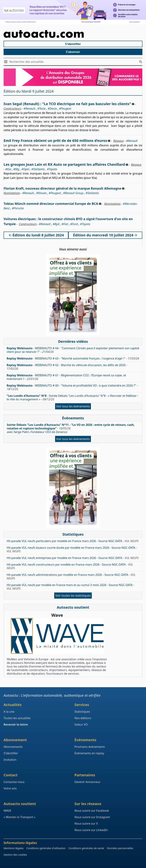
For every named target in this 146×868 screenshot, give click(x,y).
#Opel (25, 169)
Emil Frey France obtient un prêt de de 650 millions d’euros (55, 141)
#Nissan (41, 193)
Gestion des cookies (15, 855)
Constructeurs (12, 109)
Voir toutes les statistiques (73, 596)
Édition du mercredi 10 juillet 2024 (105, 235)
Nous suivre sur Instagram (92, 817)
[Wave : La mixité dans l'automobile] (57, 636)
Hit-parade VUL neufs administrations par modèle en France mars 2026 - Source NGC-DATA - (71, 577)
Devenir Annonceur (87, 782)
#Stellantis (38, 169)
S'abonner (73, 52)
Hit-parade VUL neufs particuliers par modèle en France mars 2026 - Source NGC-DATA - (73, 541)
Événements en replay (89, 753)
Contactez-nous (14, 782)
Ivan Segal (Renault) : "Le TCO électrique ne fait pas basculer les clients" (67, 104)
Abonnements (13, 747)
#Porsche (18, 208)
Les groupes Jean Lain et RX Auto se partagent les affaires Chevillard (64, 164)
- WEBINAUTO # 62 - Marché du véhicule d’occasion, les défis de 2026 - (67, 367)
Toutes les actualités (17, 718)
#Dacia (52, 109)
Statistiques (82, 712)
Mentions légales (14, 848)
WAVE (7, 811)
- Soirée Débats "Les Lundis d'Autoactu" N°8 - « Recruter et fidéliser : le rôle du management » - (72, 397)
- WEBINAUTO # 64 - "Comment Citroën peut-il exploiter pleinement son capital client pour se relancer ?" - (73, 350)
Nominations (12, 193)
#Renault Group (73, 193)
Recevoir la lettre (16, 724)
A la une (9, 712)
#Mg (16, 169)
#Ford (74, 224)
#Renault (29, 109)
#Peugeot (65, 109)
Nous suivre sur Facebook (92, 811)
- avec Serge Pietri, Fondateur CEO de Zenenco (71, 428)
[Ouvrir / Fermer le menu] (6, 62)
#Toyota (52, 169)
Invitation (10, 760)
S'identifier (73, 44)
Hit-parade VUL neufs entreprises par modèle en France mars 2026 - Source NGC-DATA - (73, 558)
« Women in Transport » (20, 817)
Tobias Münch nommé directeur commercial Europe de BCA (51, 204)
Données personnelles (120, 848)
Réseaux (118, 141)
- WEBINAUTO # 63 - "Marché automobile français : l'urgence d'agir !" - (73, 358)
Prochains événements (90, 747)
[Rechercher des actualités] (141, 62)
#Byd (56, 224)
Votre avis (10, 788)
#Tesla (41, 109)
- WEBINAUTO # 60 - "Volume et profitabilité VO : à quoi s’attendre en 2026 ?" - (72, 387)
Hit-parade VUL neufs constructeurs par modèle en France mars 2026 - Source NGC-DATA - (70, 566)
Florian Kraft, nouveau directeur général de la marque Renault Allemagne (62, 188)
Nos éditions (83, 718)
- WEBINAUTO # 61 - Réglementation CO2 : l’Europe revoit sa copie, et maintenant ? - (66, 377)
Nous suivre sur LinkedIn (91, 830)
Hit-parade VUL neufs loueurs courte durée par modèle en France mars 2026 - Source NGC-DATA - (72, 549)
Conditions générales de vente (86, 848)
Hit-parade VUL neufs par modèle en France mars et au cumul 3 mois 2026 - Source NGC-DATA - (70, 587)
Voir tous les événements (73, 406)
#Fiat (65, 224)
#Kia (8, 169)
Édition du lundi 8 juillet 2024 (36, 235)
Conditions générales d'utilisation (46, 848)
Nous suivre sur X (86, 824)
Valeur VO (81, 724)
